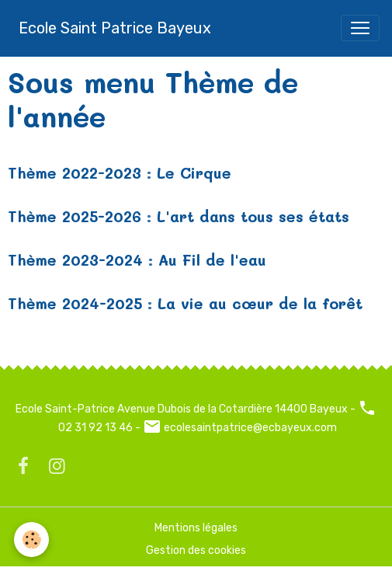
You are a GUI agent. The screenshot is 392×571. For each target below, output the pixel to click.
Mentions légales (196, 528)
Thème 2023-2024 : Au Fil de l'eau (137, 260)
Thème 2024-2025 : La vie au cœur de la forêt (185, 303)
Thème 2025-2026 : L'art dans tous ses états (179, 216)
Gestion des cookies (196, 550)
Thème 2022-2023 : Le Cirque (120, 173)
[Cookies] (31, 540)
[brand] (115, 28)
